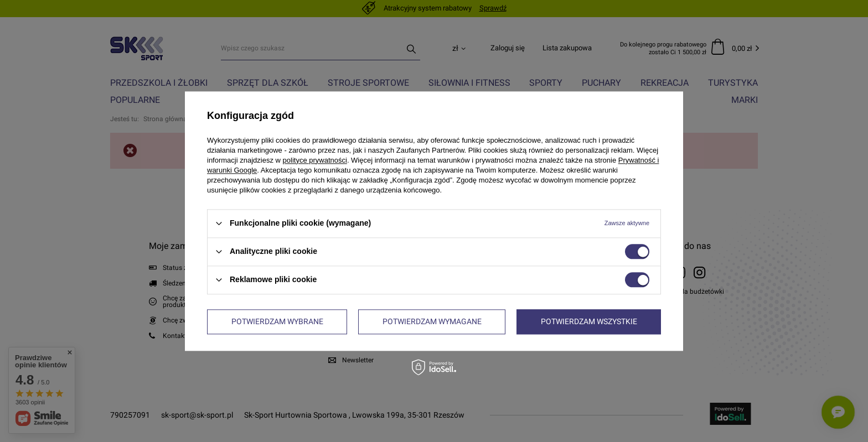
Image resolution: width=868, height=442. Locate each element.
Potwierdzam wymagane (432, 321)
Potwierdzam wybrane (277, 321)
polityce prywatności (315, 160)
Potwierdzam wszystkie (589, 321)
